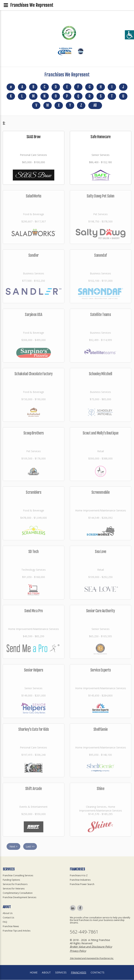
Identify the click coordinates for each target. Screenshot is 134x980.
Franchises (79, 973)
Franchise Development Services (19, 897)
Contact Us (8, 918)
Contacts (98, 973)
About (46, 973)
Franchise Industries (80, 880)
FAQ (5, 922)
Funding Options (11, 880)
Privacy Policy (78, 951)
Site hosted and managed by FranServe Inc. (92, 958)
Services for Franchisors (15, 884)
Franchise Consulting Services (18, 876)
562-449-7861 (84, 932)
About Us (8, 913)
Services (61, 973)
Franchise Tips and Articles (17, 931)
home (34, 973)
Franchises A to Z (79, 876)
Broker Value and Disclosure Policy (91, 947)
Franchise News (11, 926)
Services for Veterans (14, 889)
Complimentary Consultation (18, 893)
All (95, 106)
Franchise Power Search (82, 884)
